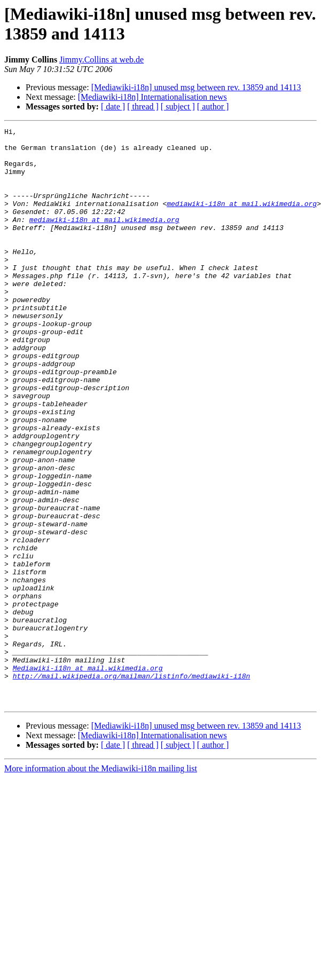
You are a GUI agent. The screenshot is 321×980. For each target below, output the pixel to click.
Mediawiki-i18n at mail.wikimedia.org (88, 777)
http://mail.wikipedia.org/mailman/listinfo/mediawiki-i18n (132, 786)
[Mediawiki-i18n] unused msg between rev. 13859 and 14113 (196, 87)
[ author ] (213, 106)
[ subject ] (178, 106)
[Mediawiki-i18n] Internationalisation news (152, 97)
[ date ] (113, 106)
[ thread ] (143, 106)
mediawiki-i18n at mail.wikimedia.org (242, 219)
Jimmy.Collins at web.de (101, 60)
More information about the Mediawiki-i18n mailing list (101, 884)
